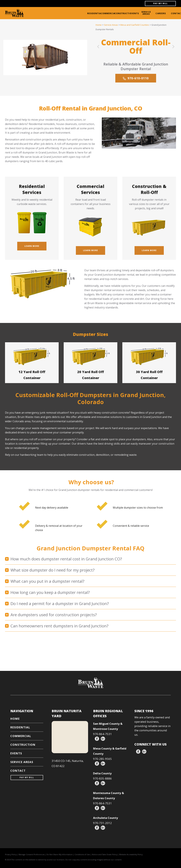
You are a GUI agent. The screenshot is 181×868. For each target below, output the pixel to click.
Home (99, 25)
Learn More (32, 246)
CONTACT (18, 771)
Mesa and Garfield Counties (135, 25)
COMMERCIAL (109, 13)
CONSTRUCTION (124, 13)
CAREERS (161, 13)
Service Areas (111, 25)
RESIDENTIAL (95, 13)
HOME (15, 719)
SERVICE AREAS (146, 13)
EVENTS (135, 13)
